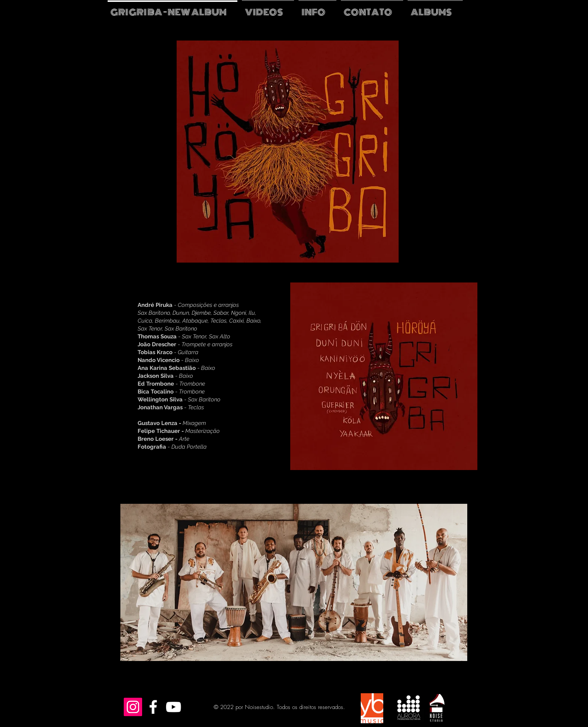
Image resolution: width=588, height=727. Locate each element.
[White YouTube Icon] (173, 707)
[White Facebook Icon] (153, 707)
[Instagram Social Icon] (133, 707)
